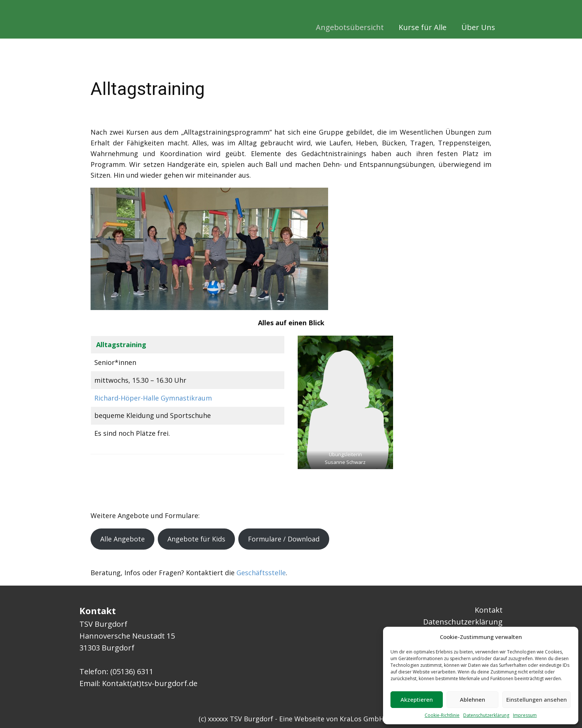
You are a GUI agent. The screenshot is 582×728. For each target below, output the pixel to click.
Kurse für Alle (423, 27)
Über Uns (478, 27)
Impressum (525, 715)
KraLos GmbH (362, 719)
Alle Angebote (122, 539)
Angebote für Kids (196, 539)
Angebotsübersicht (350, 27)
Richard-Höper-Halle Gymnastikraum (153, 398)
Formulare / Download (284, 539)
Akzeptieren (417, 699)
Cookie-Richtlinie (442, 715)
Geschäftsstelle (261, 573)
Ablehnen (473, 699)
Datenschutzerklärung (486, 715)
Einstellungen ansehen (537, 699)
